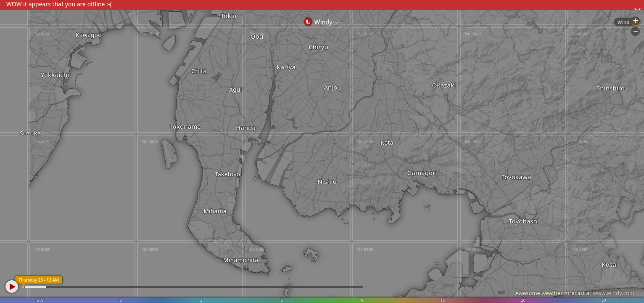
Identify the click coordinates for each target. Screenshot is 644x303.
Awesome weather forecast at (575, 293)
